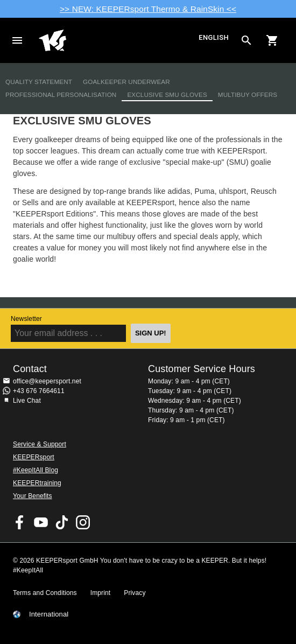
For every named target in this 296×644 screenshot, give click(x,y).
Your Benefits (33, 496)
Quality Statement (39, 82)
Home (117, 40)
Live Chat (27, 401)
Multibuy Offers (248, 94)
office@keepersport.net (47, 381)
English (214, 38)
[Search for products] (246, 40)
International (49, 614)
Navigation (17, 40)
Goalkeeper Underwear (126, 82)
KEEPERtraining (37, 483)
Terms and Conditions (45, 593)
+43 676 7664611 (39, 391)
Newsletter (26, 319)
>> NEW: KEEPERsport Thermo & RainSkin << (148, 9)
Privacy (135, 593)
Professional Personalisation (61, 94)
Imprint (101, 593)
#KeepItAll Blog (36, 470)
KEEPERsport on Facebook (20, 522)
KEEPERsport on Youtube (41, 522)
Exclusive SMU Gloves (167, 94)
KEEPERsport (34, 457)
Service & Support (40, 444)
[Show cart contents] (272, 40)
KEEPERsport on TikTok (62, 522)
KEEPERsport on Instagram (83, 522)
